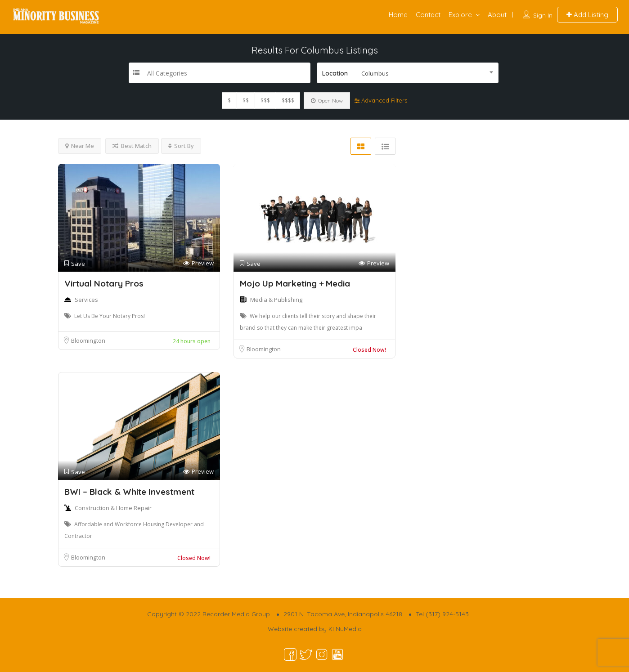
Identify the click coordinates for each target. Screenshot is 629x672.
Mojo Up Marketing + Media (295, 283)
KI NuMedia (345, 629)
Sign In (543, 15)
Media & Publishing (276, 300)
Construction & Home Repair (113, 508)
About (497, 15)
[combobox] (408, 73)
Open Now (327, 101)
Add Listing (587, 15)
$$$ (265, 101)
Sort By (181, 146)
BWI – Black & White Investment (129, 492)
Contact (428, 15)
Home (398, 15)
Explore (460, 15)
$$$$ (288, 101)
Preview (198, 263)
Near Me (80, 146)
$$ (246, 101)
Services (86, 300)
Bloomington (88, 340)
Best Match (132, 146)
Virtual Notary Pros (104, 283)
